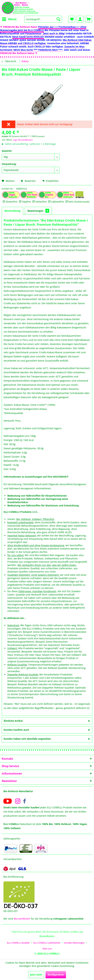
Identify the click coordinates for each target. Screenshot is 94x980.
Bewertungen (38, 211)
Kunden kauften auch (16, 730)
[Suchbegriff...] (43, 19)
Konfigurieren (56, 975)
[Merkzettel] (72, 19)
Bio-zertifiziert (22, 919)
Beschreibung (12, 211)
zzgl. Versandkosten (23, 140)
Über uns (47, 949)
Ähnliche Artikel (13, 721)
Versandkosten (47, 936)
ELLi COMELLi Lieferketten (47, 943)
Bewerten (29, 181)
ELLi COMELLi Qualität (18, 943)
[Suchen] (58, 19)
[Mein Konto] (80, 19)
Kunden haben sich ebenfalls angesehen (27, 739)
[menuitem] (9, 19)
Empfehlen (51, 181)
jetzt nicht (36, 975)
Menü (9, 19)
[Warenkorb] (89, 19)
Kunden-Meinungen (74, 943)
